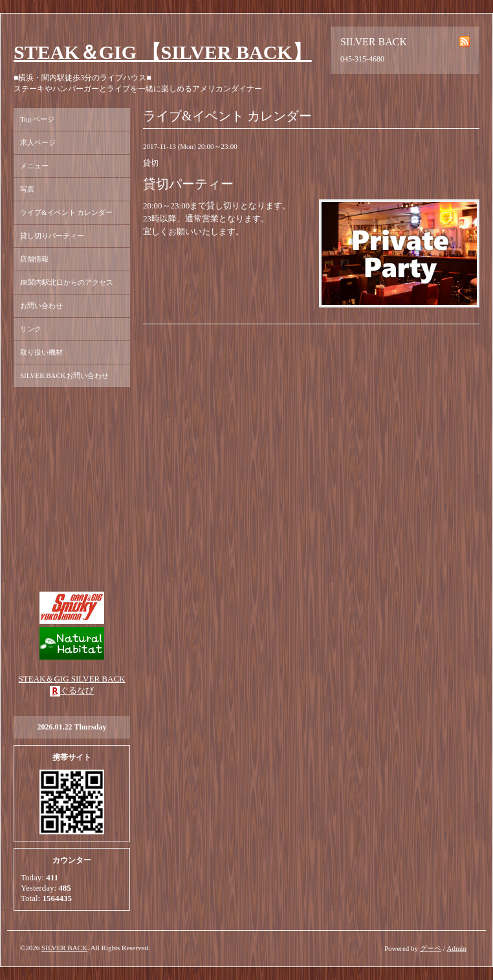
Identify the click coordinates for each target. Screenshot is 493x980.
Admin (456, 948)
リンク (31, 329)
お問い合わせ (41, 306)
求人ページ (38, 142)
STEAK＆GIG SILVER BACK (72, 679)
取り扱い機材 (41, 352)
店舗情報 (34, 259)
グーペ (431, 948)
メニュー (34, 166)
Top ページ (37, 119)
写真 (27, 189)
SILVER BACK (64, 948)
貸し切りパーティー (52, 236)
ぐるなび (77, 690)
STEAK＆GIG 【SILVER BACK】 (163, 52)
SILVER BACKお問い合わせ (64, 375)
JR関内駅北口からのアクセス (67, 282)
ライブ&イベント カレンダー (66, 212)
